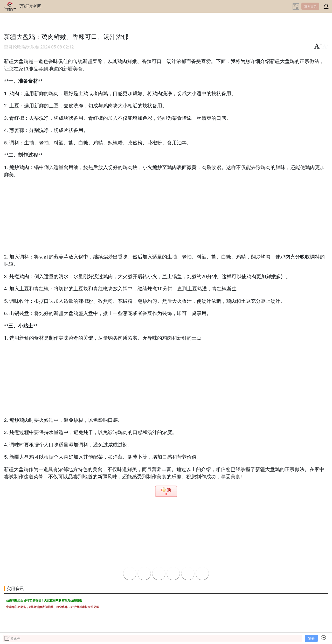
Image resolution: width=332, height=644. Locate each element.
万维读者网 (30, 6)
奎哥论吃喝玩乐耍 (22, 47)
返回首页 (310, 6)
